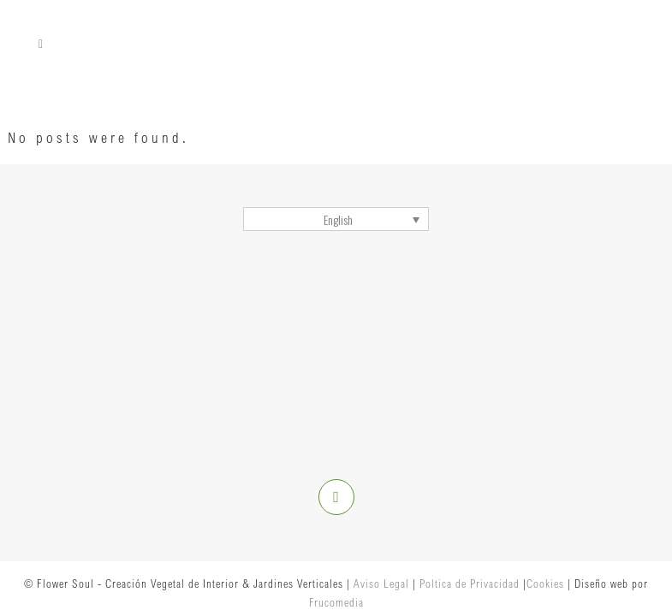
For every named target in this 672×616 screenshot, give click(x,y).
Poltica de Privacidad (470, 583)
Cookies (545, 583)
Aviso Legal (381, 583)
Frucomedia (336, 602)
